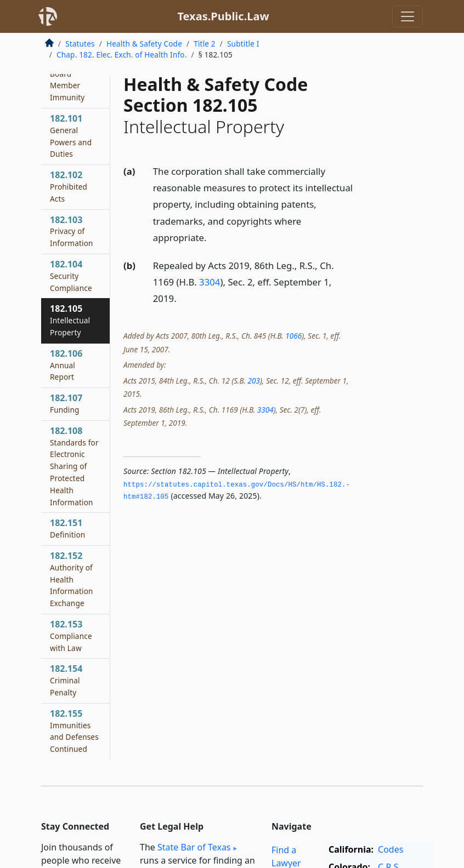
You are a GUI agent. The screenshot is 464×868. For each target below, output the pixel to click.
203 (253, 381)
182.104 (71, 276)
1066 (293, 336)
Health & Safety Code (144, 44)
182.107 (66, 403)
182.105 (70, 320)
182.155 (74, 731)
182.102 (69, 186)
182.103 (72, 231)
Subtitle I (243, 44)
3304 (210, 282)
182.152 (72, 579)
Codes (391, 849)
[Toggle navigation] (408, 16)
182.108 (74, 466)
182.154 (66, 680)
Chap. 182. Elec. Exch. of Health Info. (121, 55)
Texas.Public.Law (223, 16)
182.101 (71, 136)
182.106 (66, 365)
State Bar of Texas (194, 847)
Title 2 (205, 44)
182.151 (67, 528)
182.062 (67, 79)
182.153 (71, 636)
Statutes (80, 44)
